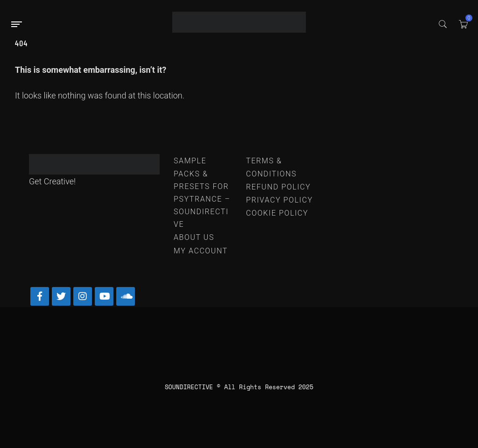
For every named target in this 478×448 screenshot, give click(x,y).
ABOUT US (194, 237)
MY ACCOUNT (201, 251)
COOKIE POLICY (277, 213)
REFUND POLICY (278, 187)
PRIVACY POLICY (279, 200)
